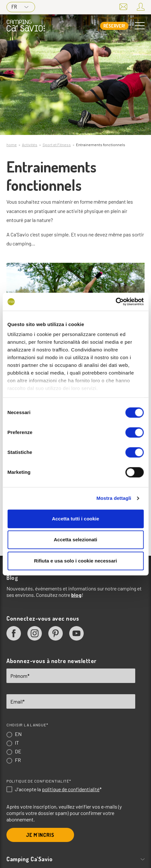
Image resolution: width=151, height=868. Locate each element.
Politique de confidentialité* (39, 781)
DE (18, 751)
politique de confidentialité (71, 789)
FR (20, 7)
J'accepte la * (58, 789)
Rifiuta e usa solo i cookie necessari (76, 561)
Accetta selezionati (75, 540)
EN (18, 734)
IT (17, 743)
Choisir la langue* (27, 725)
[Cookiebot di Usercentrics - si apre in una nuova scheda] (115, 302)
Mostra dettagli (114, 498)
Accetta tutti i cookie (75, 519)
